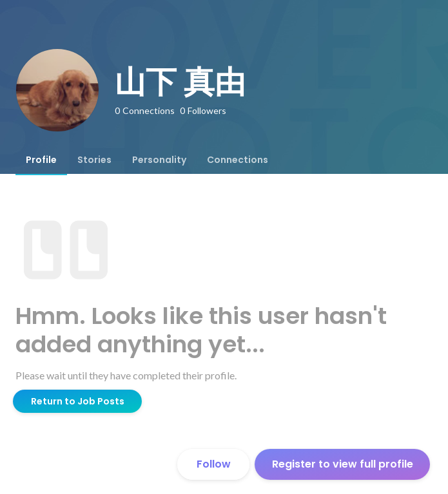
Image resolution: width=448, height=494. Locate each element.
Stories (94, 160)
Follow (214, 464)
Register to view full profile (343, 464)
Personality (159, 160)
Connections (238, 160)
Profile (41, 160)
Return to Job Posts (78, 401)
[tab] (41, 160)
